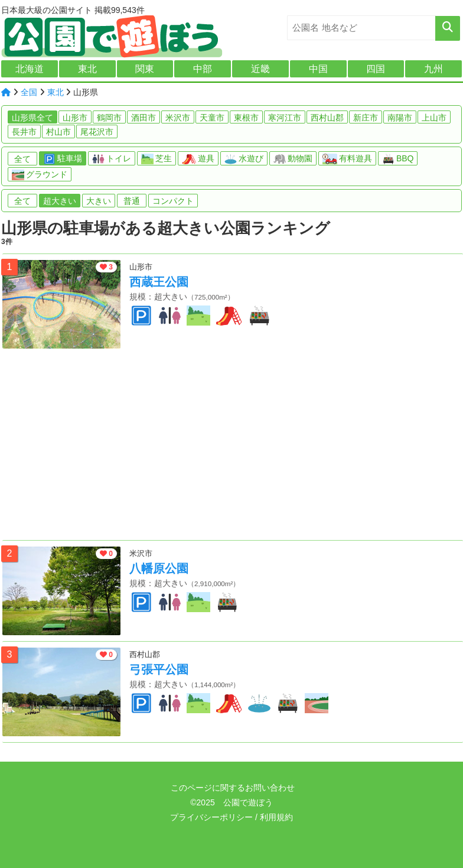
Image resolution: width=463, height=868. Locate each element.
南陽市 (400, 118)
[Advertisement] (233, 447)
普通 (132, 201)
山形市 (75, 118)
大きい (99, 201)
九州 (433, 69)
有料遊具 (347, 159)
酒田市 (144, 118)
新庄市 (366, 118)
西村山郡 (327, 118)
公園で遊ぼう (248, 802)
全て (22, 159)
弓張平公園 (159, 669)
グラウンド (40, 175)
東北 (87, 69)
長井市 (24, 132)
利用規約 (276, 817)
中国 (318, 69)
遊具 (198, 159)
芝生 (156, 159)
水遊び (244, 159)
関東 (145, 69)
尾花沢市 (97, 132)
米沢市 (178, 118)
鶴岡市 (109, 118)
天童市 (212, 118)
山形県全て (32, 118)
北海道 (30, 69)
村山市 (58, 132)
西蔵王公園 (159, 282)
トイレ (112, 159)
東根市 (246, 118)
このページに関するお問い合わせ (231, 788)
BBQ (398, 159)
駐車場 (63, 159)
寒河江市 (285, 118)
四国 (376, 69)
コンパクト (173, 201)
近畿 (260, 69)
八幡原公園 (159, 568)
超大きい (60, 201)
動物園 (293, 159)
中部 (203, 69)
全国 (29, 92)
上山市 (434, 118)
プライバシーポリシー (211, 817)
